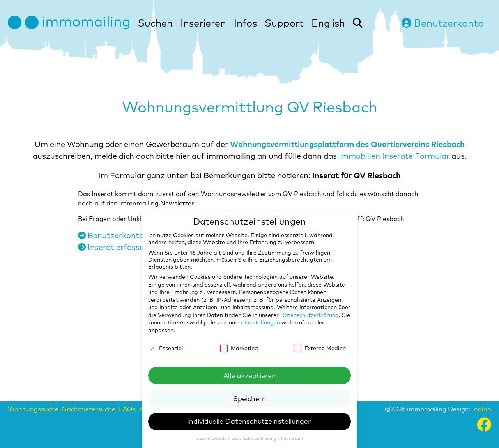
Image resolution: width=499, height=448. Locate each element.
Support (284, 23)
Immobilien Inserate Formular (394, 156)
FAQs (127, 409)
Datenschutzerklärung (310, 315)
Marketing (239, 348)
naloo (483, 409)
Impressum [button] (292, 438)
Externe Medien (320, 348)
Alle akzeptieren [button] (250, 375)
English (328, 23)
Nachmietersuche (89, 409)
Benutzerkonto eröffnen (128, 235)
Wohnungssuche (33, 409)
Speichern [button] (250, 398)
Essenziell (166, 348)
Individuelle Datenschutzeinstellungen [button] (250, 421)
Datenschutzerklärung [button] (254, 438)
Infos (245, 23)
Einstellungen (262, 322)
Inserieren (203, 23)
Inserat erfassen (113, 247)
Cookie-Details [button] (212, 438)
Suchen (155, 23)
